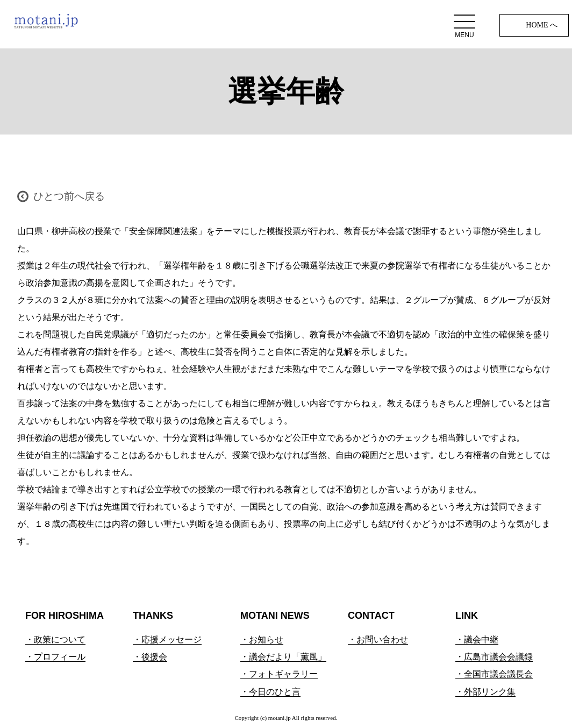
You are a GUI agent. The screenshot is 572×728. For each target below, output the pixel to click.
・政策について (55, 639)
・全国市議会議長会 (494, 674)
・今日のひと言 (270, 692)
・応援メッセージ (167, 639)
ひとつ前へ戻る (69, 196)
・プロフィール (55, 657)
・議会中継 (477, 639)
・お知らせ (262, 639)
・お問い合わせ (378, 639)
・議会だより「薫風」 (283, 657)
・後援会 (150, 657)
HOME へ (542, 25)
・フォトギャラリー (279, 674)
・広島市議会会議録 (494, 657)
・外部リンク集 (485, 692)
